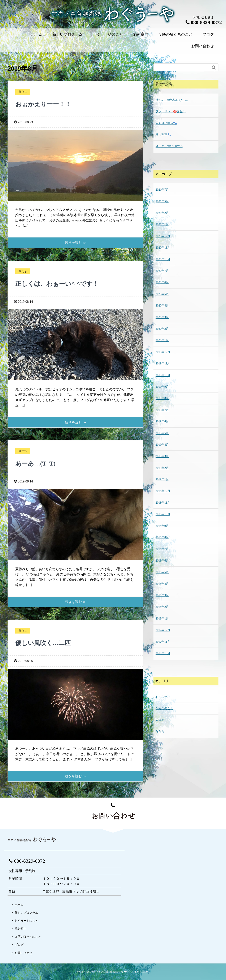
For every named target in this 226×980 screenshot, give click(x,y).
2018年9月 (162, 526)
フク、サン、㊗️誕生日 (171, 111)
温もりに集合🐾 (166, 123)
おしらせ (161, 697)
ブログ (208, 34)
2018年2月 (162, 607)
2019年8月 (162, 398)
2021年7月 (162, 190)
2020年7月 (162, 271)
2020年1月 (162, 340)
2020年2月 (162, 329)
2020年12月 (163, 236)
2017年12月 (163, 630)
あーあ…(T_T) (37, 463)
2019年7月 (162, 410)
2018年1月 (162, 619)
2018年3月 (162, 595)
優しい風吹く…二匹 (46, 643)
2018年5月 (162, 572)
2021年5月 (162, 201)
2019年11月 (163, 364)
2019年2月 (162, 468)
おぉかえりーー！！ (46, 104)
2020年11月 (163, 248)
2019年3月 (162, 456)
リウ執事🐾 (163, 135)
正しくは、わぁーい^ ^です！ (61, 283)
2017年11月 (163, 642)
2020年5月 (162, 294)
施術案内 (141, 34)
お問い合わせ (203, 46)
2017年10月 (163, 653)
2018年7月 (162, 549)
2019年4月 (162, 445)
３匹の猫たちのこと (175, 34)
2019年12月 (163, 352)
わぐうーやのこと (108, 34)
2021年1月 (162, 224)
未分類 (160, 720)
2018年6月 (162, 561)
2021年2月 (162, 213)
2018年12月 (163, 491)
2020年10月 (163, 259)
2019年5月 (162, 433)
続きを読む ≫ (75, 243)
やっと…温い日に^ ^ (169, 146)
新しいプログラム (68, 34)
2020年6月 (162, 282)
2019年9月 (162, 387)
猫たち (160, 732)
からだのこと (164, 708)
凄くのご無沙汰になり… (172, 100)
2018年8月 (162, 537)
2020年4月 (162, 306)
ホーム (37, 34)
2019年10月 (163, 375)
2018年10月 (163, 514)
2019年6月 (162, 421)
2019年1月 (162, 479)
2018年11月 (163, 503)
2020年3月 (162, 317)
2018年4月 (162, 584)
